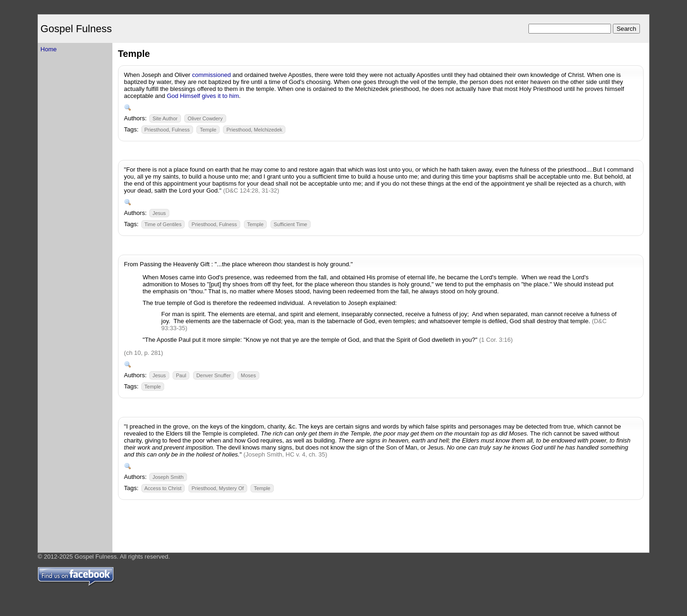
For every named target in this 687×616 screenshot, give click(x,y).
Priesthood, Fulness (167, 130)
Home (49, 49)
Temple (208, 130)
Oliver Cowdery (205, 118)
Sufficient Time (291, 224)
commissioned (212, 75)
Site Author (165, 118)
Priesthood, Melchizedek (254, 130)
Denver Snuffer (214, 375)
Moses (248, 375)
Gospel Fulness (76, 29)
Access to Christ (163, 488)
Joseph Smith (168, 477)
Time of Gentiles (163, 224)
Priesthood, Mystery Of (218, 488)
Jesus (159, 213)
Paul (181, 375)
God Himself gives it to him (203, 96)
